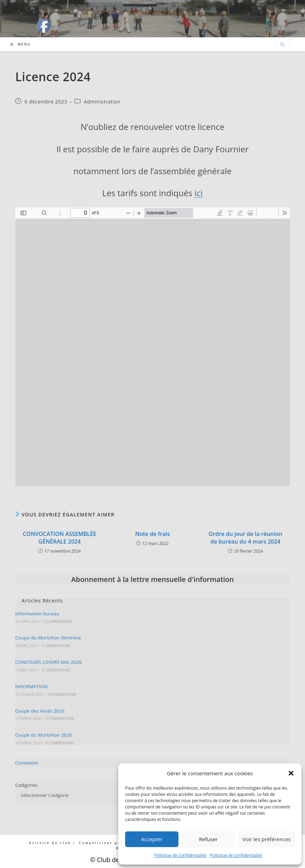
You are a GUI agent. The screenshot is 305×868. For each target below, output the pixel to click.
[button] (291, 773)
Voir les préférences (266, 839)
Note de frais (153, 534)
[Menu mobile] (21, 44)
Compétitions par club (107, 843)
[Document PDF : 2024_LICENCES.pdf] (153, 347)
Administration (102, 102)
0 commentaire (58, 621)
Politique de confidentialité (180, 855)
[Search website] (282, 45)
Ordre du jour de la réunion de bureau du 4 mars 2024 (245, 538)
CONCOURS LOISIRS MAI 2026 (49, 662)
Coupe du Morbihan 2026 (44, 735)
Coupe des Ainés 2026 (40, 711)
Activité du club (50, 843)
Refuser (208, 839)
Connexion (27, 763)
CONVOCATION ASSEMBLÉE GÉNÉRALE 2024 (59, 538)
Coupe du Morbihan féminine (48, 638)
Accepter (152, 839)
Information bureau (37, 614)
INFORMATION (32, 686)
